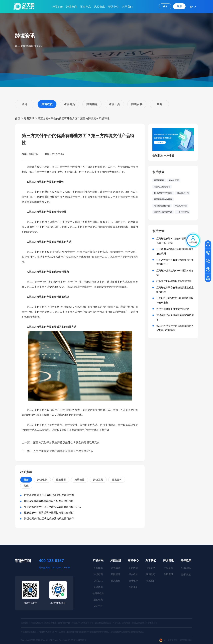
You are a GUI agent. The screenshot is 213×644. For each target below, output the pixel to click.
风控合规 (100, 7)
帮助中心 (113, 7)
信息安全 (116, 581)
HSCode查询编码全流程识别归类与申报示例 (49, 501)
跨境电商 (72, 7)
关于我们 (127, 7)
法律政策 (186, 560)
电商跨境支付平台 (162, 206)
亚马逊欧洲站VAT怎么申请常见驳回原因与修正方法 (53, 507)
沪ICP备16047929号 (77, 640)
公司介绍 (151, 568)
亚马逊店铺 (159, 180)
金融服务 (133, 587)
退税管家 (98, 600)
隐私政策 (186, 574)
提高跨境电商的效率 (163, 193)
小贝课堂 (168, 568)
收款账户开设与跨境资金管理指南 (174, 281)
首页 (18, 118)
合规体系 (116, 568)
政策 (186, 568)
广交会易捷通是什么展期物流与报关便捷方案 (49, 495)
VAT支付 (98, 606)
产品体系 (98, 560)
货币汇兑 (98, 581)
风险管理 (116, 574)
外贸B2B (58, 7)
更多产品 (86, 7)
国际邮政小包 (183, 193)
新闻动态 (151, 574)
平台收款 (133, 574)
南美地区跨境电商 (162, 187)
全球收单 (98, 587)
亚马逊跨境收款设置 (163, 199)
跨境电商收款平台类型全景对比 (173, 309)
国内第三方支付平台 (163, 212)
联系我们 (151, 581)
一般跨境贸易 (183, 212)
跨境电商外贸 (181, 206)
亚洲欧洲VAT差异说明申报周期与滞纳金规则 (49, 513)
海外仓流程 (174, 180)
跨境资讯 (29, 118)
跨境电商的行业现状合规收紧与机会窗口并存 (49, 518)
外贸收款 (133, 568)
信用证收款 (98, 593)
